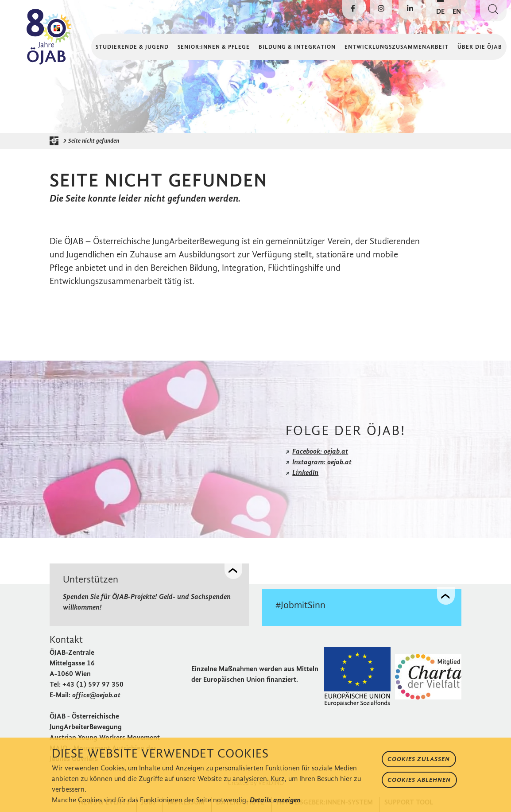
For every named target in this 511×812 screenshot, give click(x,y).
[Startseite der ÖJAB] (56, 141)
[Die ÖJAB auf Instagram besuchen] (381, 10)
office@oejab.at (96, 695)
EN (457, 11)
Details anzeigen (275, 800)
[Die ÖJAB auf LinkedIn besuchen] (410, 10)
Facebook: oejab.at (320, 451)
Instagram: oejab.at (322, 462)
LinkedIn (305, 472)
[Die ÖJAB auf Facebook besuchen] (353, 10)
